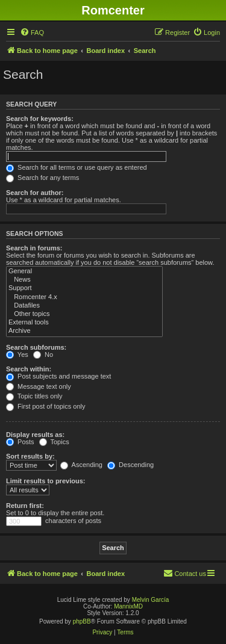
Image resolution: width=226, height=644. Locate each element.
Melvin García (151, 600)
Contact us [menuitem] (185, 573)
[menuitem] (32, 33)
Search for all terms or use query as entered (77, 167)
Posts (20, 442)
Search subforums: (36, 347)
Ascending (81, 465)
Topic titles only (34, 396)
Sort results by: (30, 456)
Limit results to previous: (46, 481)
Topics (54, 442)
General (84, 271)
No (43, 355)
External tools (84, 323)
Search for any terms (42, 178)
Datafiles (84, 306)
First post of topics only (46, 406)
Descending (130, 465)
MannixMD (128, 606)
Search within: (29, 369)
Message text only (39, 386)
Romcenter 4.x (84, 297)
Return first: (25, 506)
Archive (84, 331)
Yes (17, 355)
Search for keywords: (40, 119)
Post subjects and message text (58, 376)
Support (84, 288)
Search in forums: (34, 248)
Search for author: (35, 193)
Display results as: (35, 435)
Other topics (84, 314)
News (84, 280)
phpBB (82, 621)
